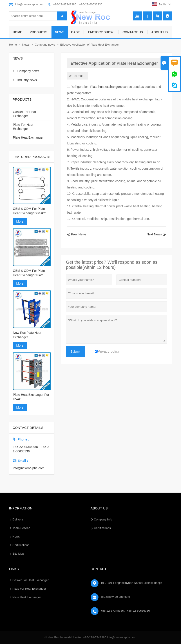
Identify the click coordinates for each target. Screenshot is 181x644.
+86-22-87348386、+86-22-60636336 (78, 4)
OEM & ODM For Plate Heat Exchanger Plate (29, 273)
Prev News (77, 234)
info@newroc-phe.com (30, 4)
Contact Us (133, 32)
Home (17, 32)
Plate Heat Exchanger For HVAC (31, 397)
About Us (160, 32)
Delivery (18, 519)
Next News (154, 234)
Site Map (18, 554)
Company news (45, 45)
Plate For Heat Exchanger (29, 589)
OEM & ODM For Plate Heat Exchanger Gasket (30, 211)
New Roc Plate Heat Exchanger (27, 335)
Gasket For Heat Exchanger (30, 580)
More (20, 221)
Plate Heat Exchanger (28, 137)
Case (75, 32)
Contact (99, 569)
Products (39, 32)
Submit (75, 352)
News (60, 32)
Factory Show (101, 32)
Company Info (103, 519)
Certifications (21, 545)
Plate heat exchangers (106, 87)
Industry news (27, 80)
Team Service (21, 528)
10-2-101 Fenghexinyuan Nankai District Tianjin (131, 583)
